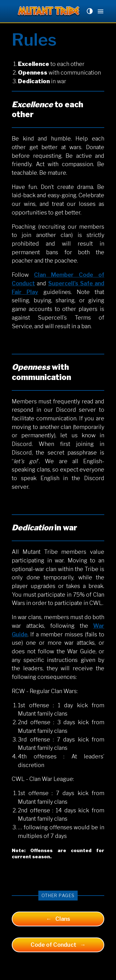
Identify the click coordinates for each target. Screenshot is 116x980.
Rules (34, 40)
